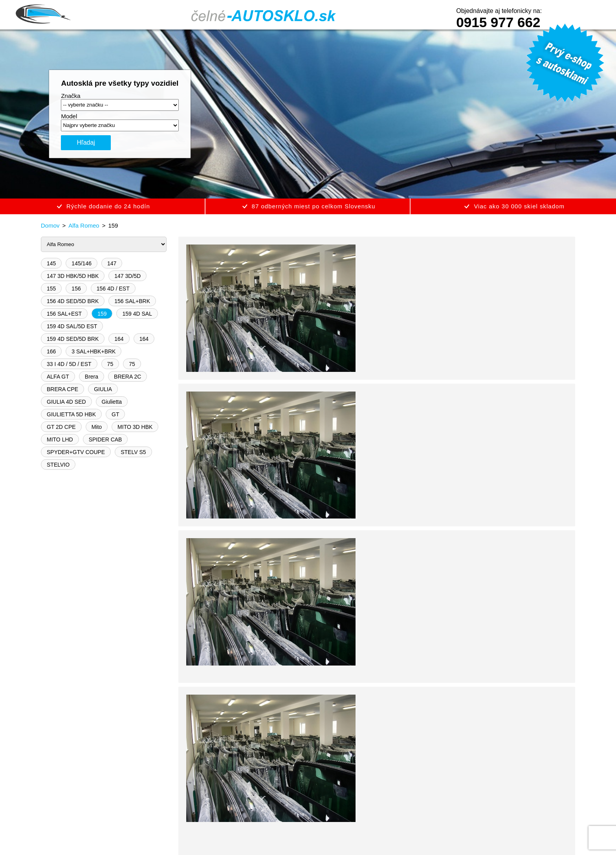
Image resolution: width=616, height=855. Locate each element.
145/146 (82, 263)
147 (112, 263)
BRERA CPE (62, 389)
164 (119, 339)
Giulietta (112, 402)
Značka (71, 96)
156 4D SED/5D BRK (73, 301)
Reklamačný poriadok (256, 792)
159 (102, 314)
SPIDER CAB (105, 439)
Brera (92, 377)
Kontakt (363, 792)
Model (69, 116)
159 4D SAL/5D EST (72, 326)
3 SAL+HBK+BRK (93, 351)
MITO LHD (60, 439)
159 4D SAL (137, 314)
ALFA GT (58, 377)
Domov (50, 225)
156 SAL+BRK (132, 301)
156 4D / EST (113, 289)
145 (51, 263)
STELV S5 (133, 452)
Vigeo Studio (325, 838)
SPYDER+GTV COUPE (76, 452)
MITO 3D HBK (135, 427)
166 (51, 351)
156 (76, 289)
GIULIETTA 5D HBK (71, 414)
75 (110, 364)
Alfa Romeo (84, 225)
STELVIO (58, 465)
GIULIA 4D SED (66, 402)
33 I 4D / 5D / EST (69, 364)
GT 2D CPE (61, 427)
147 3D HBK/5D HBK (73, 276)
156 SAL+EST (64, 314)
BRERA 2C (127, 377)
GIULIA (103, 389)
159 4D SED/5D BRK (73, 339)
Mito (97, 427)
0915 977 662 (498, 22)
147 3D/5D (127, 276)
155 (51, 289)
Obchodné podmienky (130, 792)
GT (115, 414)
